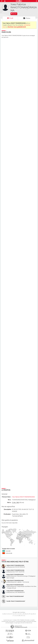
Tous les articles (5, 621)
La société (32, 620)
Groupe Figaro (17, 623)
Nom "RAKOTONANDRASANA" (15, 596)
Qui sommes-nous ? (8, 620)
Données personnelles (21, 621)
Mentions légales (9, 623)
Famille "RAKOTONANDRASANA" (16, 601)
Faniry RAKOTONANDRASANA (15, 575)
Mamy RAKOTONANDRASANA (15, 585)
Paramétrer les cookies (31, 621)
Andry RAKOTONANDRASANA (15, 581)
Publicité (22, 620)
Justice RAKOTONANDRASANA (15, 570)
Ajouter (15, 14)
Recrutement (12, 621)
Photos (28, 18)
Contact (15, 620)
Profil (11, 18)
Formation (27, 620)
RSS (18, 620)
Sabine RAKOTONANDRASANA (15, 565)
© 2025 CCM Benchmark (27, 623)
